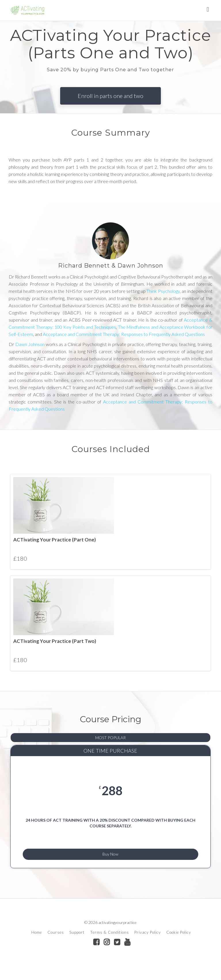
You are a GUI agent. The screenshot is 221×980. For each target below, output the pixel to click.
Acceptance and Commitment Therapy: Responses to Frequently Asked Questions (124, 334)
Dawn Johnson (29, 344)
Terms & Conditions (109, 945)
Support (77, 945)
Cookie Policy (179, 945)
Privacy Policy (148, 945)
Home (37, 945)
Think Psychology (163, 291)
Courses (56, 945)
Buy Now (111, 863)
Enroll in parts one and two (110, 96)
